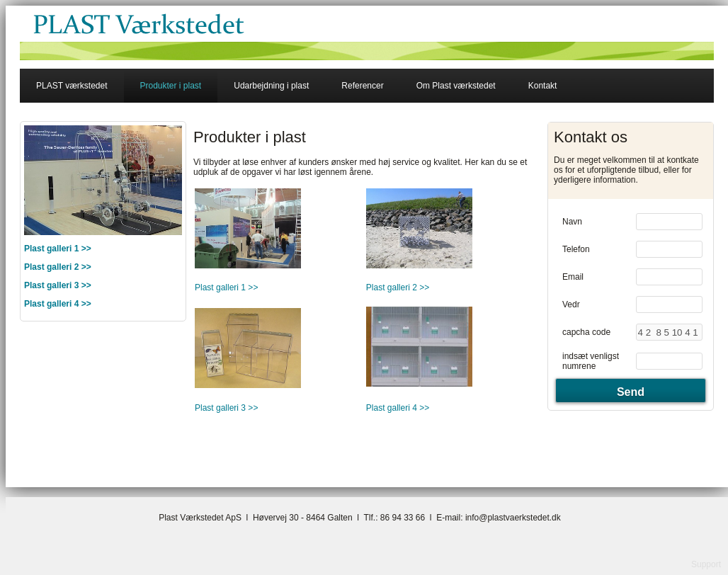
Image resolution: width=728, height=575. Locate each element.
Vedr (571, 304)
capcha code (586, 332)
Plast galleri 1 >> (226, 287)
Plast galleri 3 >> (58, 285)
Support (706, 564)
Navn (572, 222)
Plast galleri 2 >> (58, 267)
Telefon (576, 249)
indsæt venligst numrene (591, 361)
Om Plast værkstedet (456, 86)
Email (573, 277)
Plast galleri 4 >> (58, 304)
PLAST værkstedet (72, 86)
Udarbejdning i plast (271, 86)
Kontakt (543, 86)
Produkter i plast (171, 86)
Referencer (362, 86)
